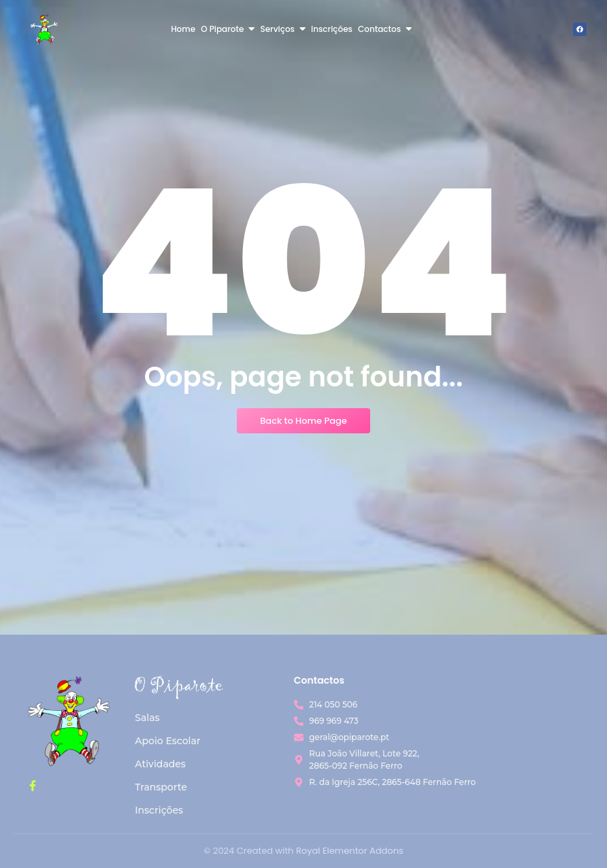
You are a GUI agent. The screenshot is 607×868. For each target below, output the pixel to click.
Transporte (161, 787)
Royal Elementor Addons (350, 851)
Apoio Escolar (167, 741)
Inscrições (159, 810)
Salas (147, 718)
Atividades (160, 764)
